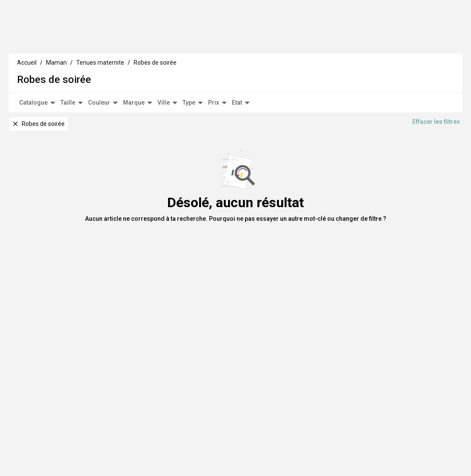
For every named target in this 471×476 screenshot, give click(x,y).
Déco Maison (152, 40)
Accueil (27, 71)
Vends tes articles (364, 14)
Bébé (15, 40)
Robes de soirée (155, 71)
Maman (78, 40)
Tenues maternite (100, 71)
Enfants (44, 40)
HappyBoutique (414, 14)
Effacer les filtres (436, 131)
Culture (111, 40)
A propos (196, 40)
